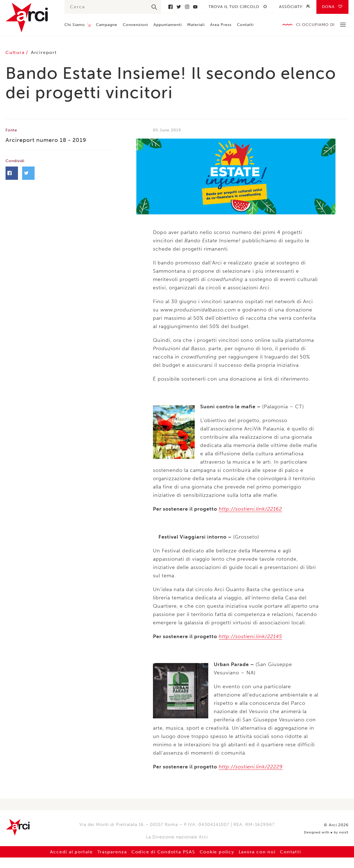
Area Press (221, 25)
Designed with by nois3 (327, 831)
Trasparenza (111, 851)
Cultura (16, 52)
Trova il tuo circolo (234, 7)
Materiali (196, 25)
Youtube (195, 7)
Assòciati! (291, 7)
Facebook (170, 7)
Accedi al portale (69, 851)
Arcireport (45, 52)
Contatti (245, 25)
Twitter (179, 7)
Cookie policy (218, 851)
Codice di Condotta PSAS (163, 851)
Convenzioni (135, 25)
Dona (328, 7)
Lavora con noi (259, 851)
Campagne (107, 25)
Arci (29, 18)
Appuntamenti (168, 25)
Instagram (187, 7)
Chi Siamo (75, 25)
